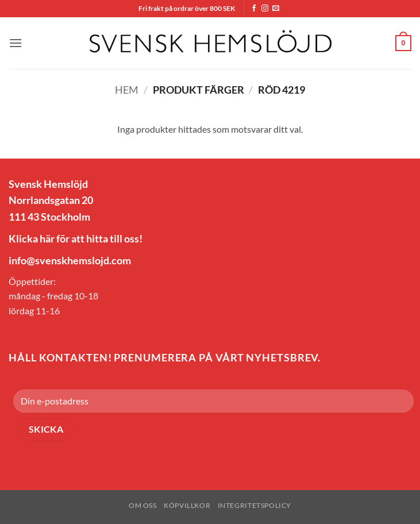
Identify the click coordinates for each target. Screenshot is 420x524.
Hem (127, 90)
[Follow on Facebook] (254, 9)
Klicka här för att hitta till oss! (76, 238)
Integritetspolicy (255, 505)
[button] (16, 43)
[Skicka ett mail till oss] (276, 9)
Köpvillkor (187, 505)
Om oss (143, 505)
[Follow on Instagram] (265, 9)
